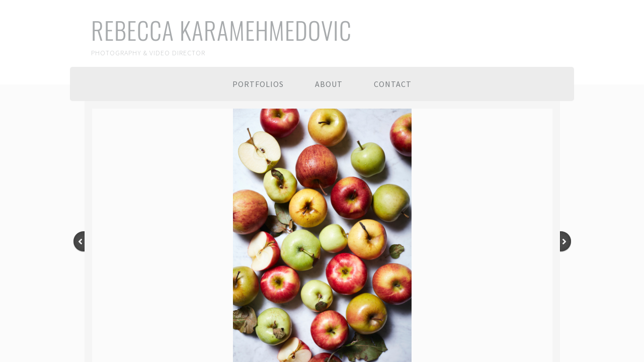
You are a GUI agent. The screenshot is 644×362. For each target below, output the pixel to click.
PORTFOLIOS (258, 84)
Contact (393, 84)
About (329, 84)
